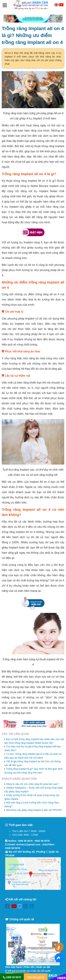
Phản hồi (29, 967)
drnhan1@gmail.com (28, 844)
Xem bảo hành (14, 967)
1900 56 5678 (25, 841)
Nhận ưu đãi (43, 967)
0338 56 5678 (13, 848)
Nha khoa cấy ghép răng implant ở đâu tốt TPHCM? (34, 810)
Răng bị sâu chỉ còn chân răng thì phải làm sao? (32, 784)
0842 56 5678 (42, 841)
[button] (5, 6)
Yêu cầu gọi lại (36, 977)
